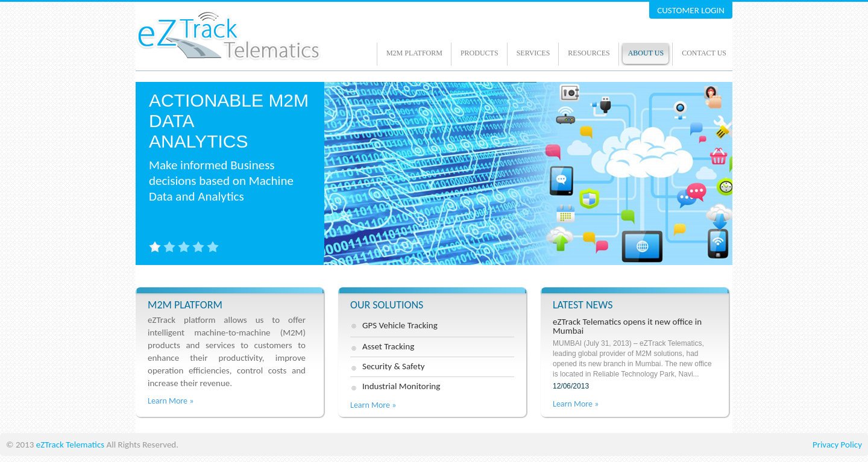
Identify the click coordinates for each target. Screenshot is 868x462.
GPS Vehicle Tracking (400, 325)
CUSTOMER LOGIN (691, 10)
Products (480, 53)
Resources (589, 53)
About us (646, 53)
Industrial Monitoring (401, 386)
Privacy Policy (837, 445)
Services (533, 53)
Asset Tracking (388, 346)
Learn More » (171, 401)
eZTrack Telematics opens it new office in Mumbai (635, 354)
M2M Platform (414, 53)
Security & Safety (393, 366)
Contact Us (704, 53)
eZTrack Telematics (70, 445)
